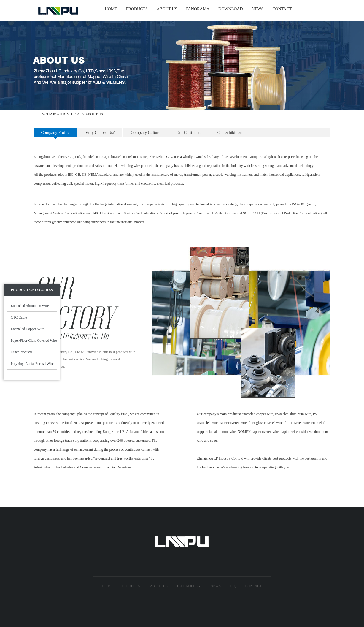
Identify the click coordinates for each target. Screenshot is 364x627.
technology (189, 586)
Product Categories (32, 290)
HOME (111, 9)
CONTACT (282, 9)
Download (231, 9)
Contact (254, 586)
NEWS (258, 9)
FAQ (233, 586)
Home (107, 586)
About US (159, 586)
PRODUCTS (137, 9)
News (216, 586)
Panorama (198, 9)
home (76, 114)
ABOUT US (167, 9)
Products (131, 586)
